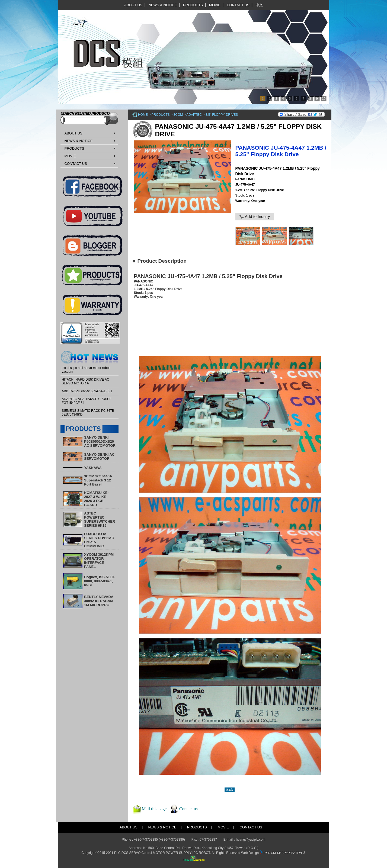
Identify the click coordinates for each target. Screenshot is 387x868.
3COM (178, 115)
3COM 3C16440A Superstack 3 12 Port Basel (98, 480)
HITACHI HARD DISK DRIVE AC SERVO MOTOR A (86, 381)
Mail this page (154, 809)
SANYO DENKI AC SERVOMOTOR (99, 456)
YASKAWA (93, 468)
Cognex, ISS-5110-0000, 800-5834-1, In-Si (99, 581)
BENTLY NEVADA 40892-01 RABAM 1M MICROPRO (99, 601)
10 (324, 99)
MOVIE (215, 5)
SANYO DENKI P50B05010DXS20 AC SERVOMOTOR (100, 441)
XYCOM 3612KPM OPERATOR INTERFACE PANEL (99, 561)
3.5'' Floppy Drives (222, 115)
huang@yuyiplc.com (251, 840)
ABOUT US (133, 5)
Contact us (188, 809)
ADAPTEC (194, 115)
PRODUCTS (193, 5)
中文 (259, 5)
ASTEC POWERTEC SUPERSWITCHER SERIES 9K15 (100, 519)
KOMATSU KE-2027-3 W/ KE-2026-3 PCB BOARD (96, 499)
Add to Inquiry (255, 217)
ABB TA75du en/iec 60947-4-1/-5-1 (87, 391)
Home (143, 115)
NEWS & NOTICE (163, 5)
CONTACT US (238, 5)
